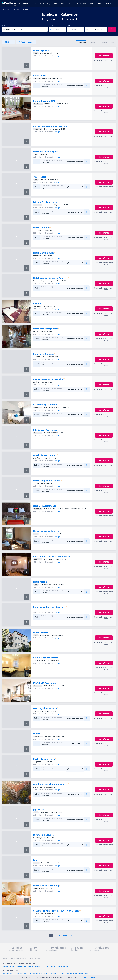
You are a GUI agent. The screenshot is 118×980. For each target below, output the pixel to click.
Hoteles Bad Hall (63, 966)
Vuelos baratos (38, 4)
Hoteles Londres (21, 973)
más (86, 977)
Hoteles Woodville (50, 973)
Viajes (49, 4)
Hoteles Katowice (8, 973)
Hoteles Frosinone (8, 966)
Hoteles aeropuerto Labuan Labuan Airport (73, 973)
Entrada (51, 26)
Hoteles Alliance (49, 966)
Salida (69, 26)
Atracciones (88, 4)
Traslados (100, 4)
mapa (58, 56)
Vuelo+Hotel (24, 4)
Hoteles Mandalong (35, 966)
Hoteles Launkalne (36, 973)
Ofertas (78, 4)
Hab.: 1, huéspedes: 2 (94, 29)
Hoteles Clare (21, 966)
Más (108, 4)
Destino (4, 26)
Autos (70, 4)
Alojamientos (60, 4)
